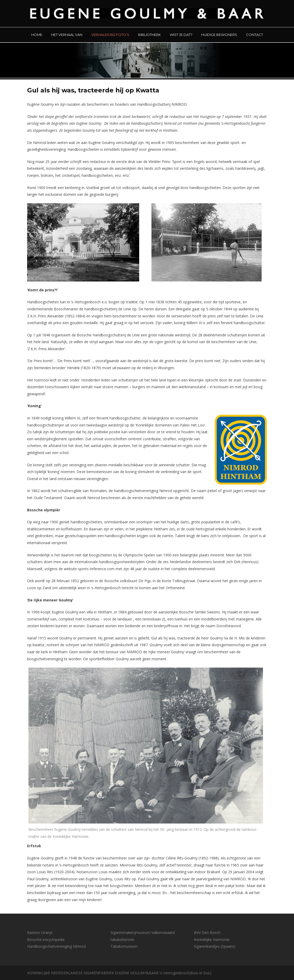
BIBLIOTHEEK (149, 35)
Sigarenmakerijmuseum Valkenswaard (143, 932)
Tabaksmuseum (124, 946)
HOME (37, 35)
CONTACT (255, 35)
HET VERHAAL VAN (67, 35)
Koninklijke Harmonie (212, 940)
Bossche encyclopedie (46, 940)
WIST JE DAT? (181, 35)
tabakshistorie (122, 940)
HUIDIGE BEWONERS (219, 35)
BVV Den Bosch (207, 932)
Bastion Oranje (40, 932)
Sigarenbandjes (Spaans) (215, 946)
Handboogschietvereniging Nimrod (56, 946)
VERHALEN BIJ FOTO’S (110, 35)
